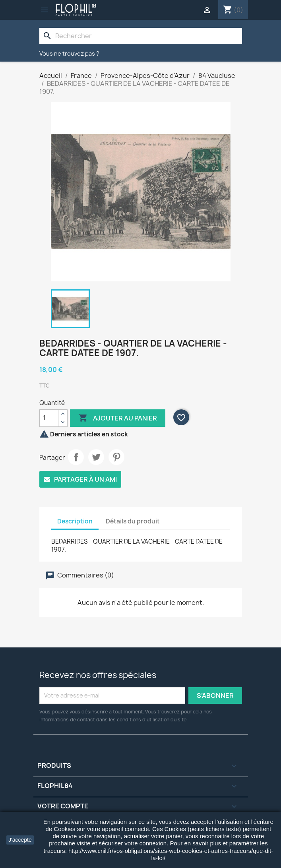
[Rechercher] (141, 36)
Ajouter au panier (118, 418)
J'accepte (20, 840)
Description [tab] (75, 521)
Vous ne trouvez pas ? (69, 53)
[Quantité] (49, 418)
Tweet (96, 457)
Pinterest (116, 457)
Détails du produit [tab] (133, 521)
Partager (76, 457)
